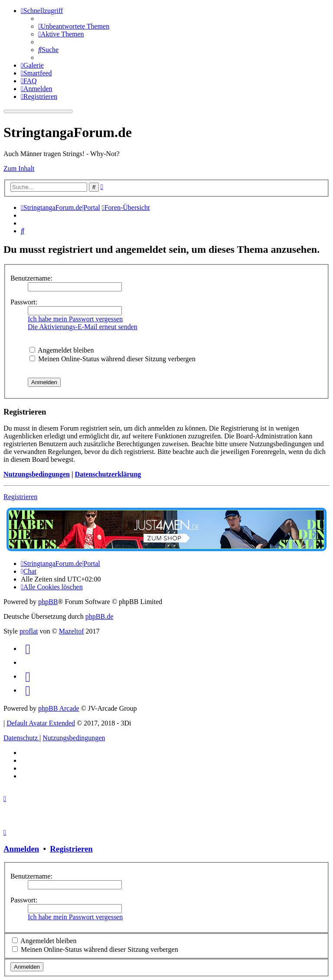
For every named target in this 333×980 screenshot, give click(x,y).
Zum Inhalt (19, 168)
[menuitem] (74, 26)
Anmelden (21, 849)
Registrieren (20, 497)
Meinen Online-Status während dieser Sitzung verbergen (113, 359)
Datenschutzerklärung (108, 474)
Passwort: (24, 302)
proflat (29, 631)
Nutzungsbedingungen (37, 474)
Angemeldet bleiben (62, 350)
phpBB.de (99, 616)
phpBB (48, 602)
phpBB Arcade (59, 708)
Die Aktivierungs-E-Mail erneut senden (83, 327)
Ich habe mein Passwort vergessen (75, 319)
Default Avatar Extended (41, 723)
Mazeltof (72, 631)
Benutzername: (31, 278)
